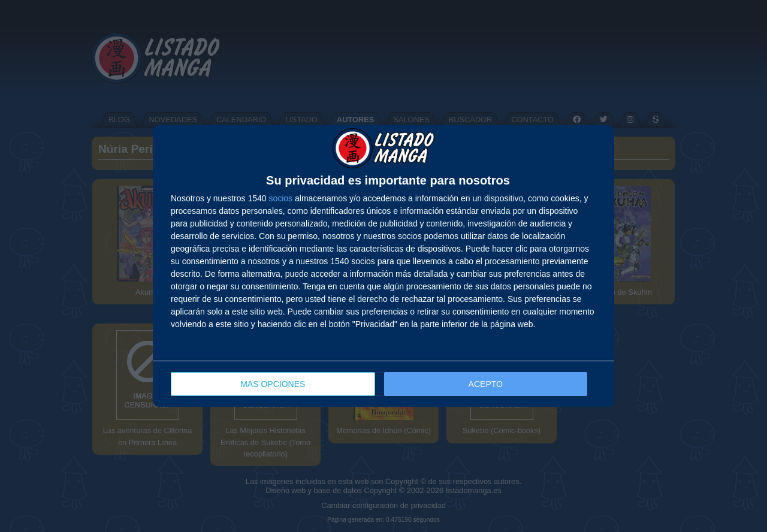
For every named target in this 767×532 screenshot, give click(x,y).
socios (280, 198)
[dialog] (383, 266)
